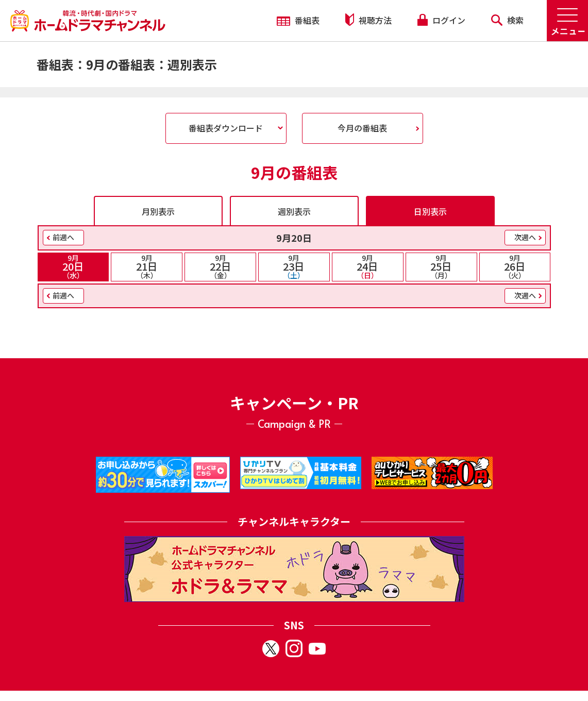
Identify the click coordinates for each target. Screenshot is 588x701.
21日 (147, 266)
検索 (507, 20)
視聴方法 (368, 20)
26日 (515, 266)
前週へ (63, 237)
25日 (441, 266)
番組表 (298, 20)
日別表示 (430, 211)
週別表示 (294, 211)
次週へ (525, 237)
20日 (73, 266)
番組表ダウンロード (226, 128)
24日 (368, 266)
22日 (220, 266)
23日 (294, 266)
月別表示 (158, 211)
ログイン (441, 20)
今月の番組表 (362, 128)
